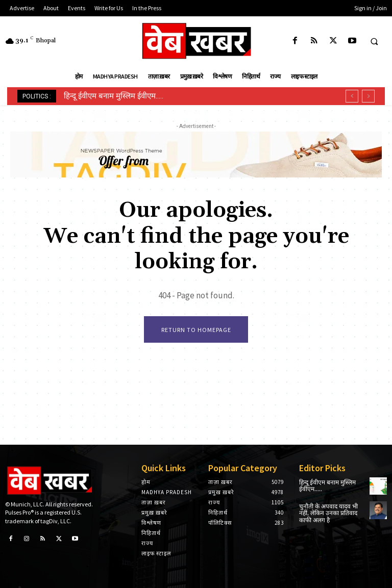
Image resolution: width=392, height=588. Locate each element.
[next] (368, 96)
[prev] (352, 96)
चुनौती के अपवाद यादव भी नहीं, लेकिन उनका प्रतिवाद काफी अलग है (328, 513)
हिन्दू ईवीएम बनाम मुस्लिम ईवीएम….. (114, 96)
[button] (374, 41)
